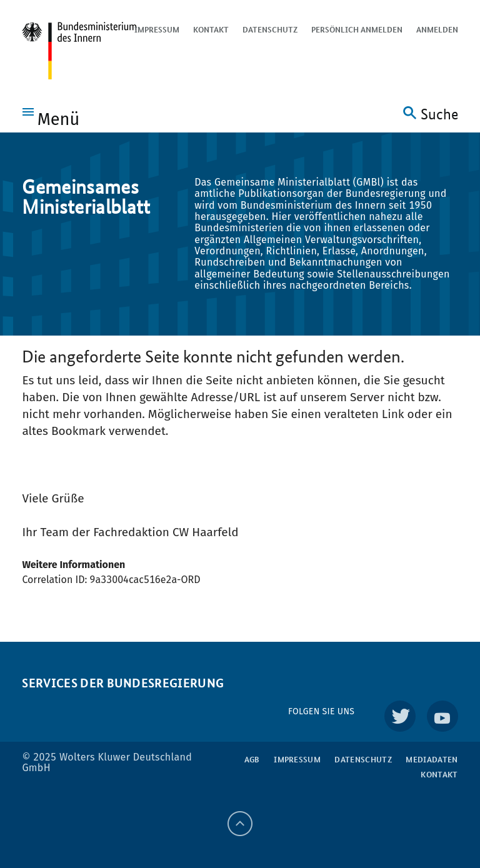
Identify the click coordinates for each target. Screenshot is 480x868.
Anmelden (437, 29)
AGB (252, 759)
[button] (51, 117)
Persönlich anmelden (357, 29)
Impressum (157, 29)
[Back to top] (240, 824)
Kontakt (211, 29)
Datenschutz (270, 29)
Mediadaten (432, 759)
